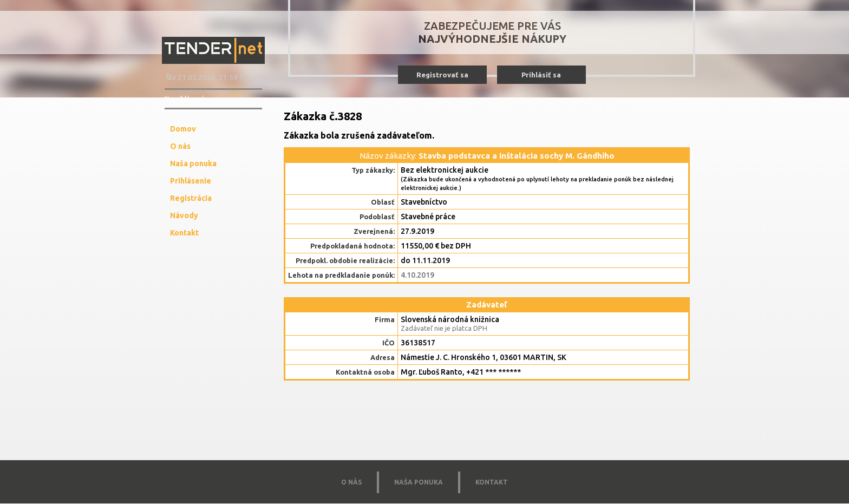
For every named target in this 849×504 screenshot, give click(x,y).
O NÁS (351, 482)
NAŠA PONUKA (419, 482)
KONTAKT (492, 482)
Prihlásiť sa (541, 75)
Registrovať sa (442, 75)
